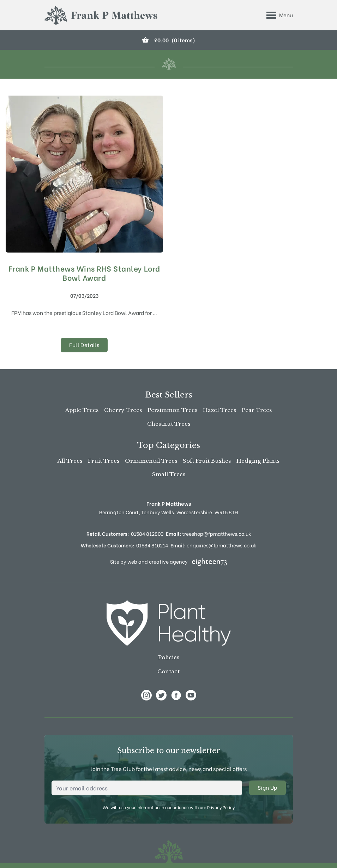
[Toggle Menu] (280, 15)
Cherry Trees (123, 410)
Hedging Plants (258, 461)
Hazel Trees (219, 410)
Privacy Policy (221, 807)
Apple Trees (82, 410)
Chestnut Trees (169, 424)
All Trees (70, 461)
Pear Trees (257, 410)
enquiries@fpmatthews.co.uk (213, 545)
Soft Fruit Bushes (207, 461)
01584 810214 (152, 545)
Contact (168, 671)
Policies (169, 657)
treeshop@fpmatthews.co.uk (208, 533)
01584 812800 (147, 533)
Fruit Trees (104, 461)
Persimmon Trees (172, 410)
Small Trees (169, 474)
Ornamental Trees (151, 461)
